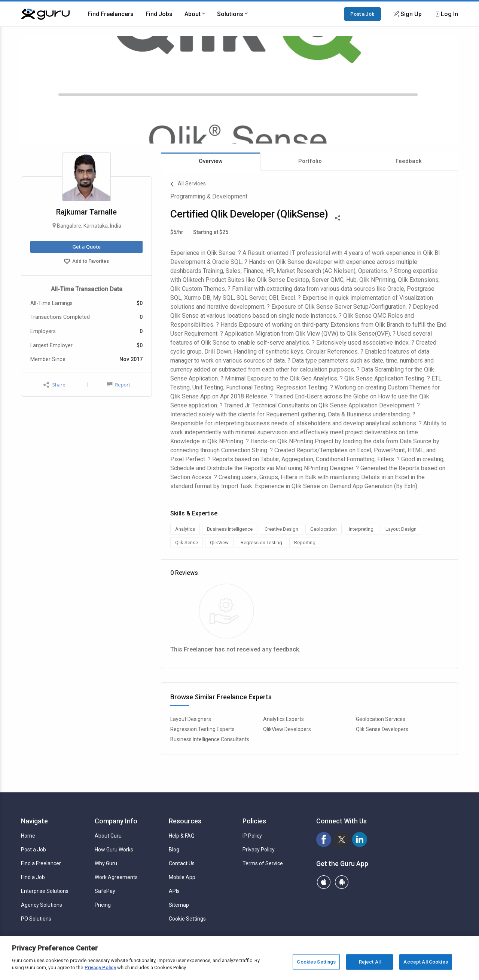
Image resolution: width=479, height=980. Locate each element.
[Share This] (338, 217)
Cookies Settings (316, 962)
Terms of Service (263, 863)
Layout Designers (191, 719)
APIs (174, 891)
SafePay (105, 891)
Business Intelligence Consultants (210, 739)
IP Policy (252, 836)
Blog (174, 850)
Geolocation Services (381, 719)
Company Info (116, 821)
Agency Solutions (42, 905)
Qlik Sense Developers (382, 729)
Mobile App (182, 877)
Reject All (370, 962)
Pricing (103, 905)
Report (119, 385)
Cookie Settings (187, 919)
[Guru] (45, 14)
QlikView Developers (287, 729)
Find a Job (33, 877)
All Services (188, 184)
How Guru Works (114, 850)
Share (54, 385)
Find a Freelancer (41, 863)
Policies (254, 821)
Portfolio (310, 161)
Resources (185, 821)
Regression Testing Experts (202, 729)
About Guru (108, 836)
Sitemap (179, 905)
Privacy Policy (259, 850)
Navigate (34, 821)
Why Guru (106, 863)
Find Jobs (159, 14)
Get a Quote (86, 247)
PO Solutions (36, 919)
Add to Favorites (86, 262)
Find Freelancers (111, 14)
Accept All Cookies (425, 962)
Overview (211, 161)
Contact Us (182, 863)
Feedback (409, 161)
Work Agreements (116, 877)
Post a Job (362, 14)
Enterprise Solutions (45, 891)
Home (28, 836)
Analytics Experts (283, 719)
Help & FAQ (182, 836)
